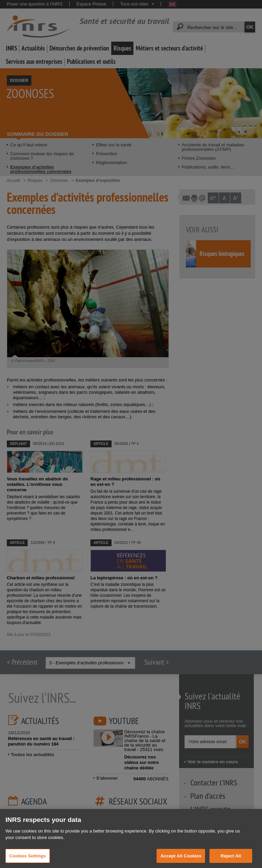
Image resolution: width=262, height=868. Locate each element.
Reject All (231, 861)
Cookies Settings (28, 861)
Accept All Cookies (181, 861)
